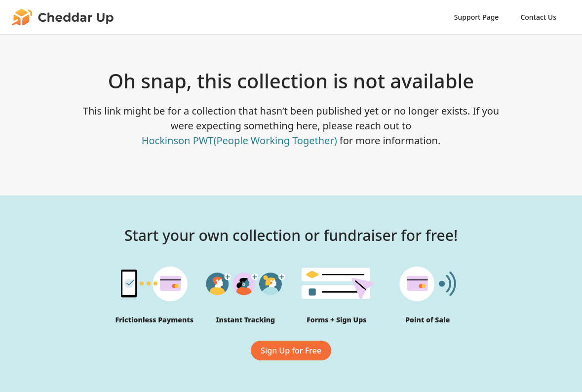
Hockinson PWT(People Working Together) (239, 140)
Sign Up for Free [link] (291, 351)
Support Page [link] (477, 17)
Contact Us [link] (538, 17)
